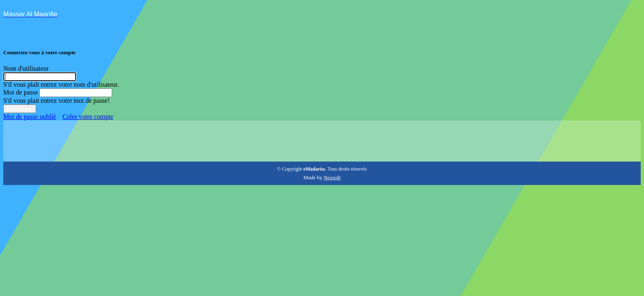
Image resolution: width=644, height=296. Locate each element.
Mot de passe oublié (30, 117)
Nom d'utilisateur (26, 68)
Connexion (20, 109)
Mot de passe (21, 92)
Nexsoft (332, 177)
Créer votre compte (88, 117)
